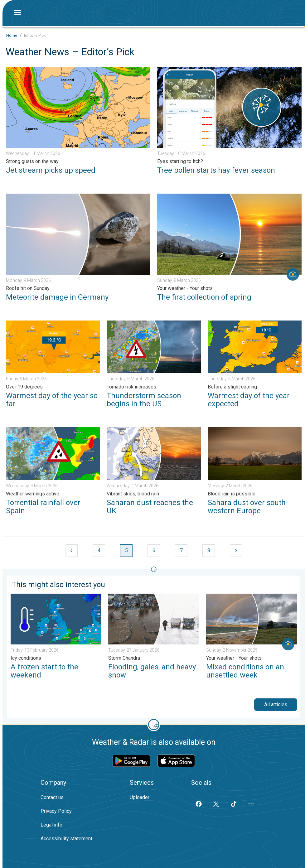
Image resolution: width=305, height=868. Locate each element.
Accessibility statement (66, 839)
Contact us (52, 797)
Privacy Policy (56, 811)
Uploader (140, 797)
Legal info (51, 825)
